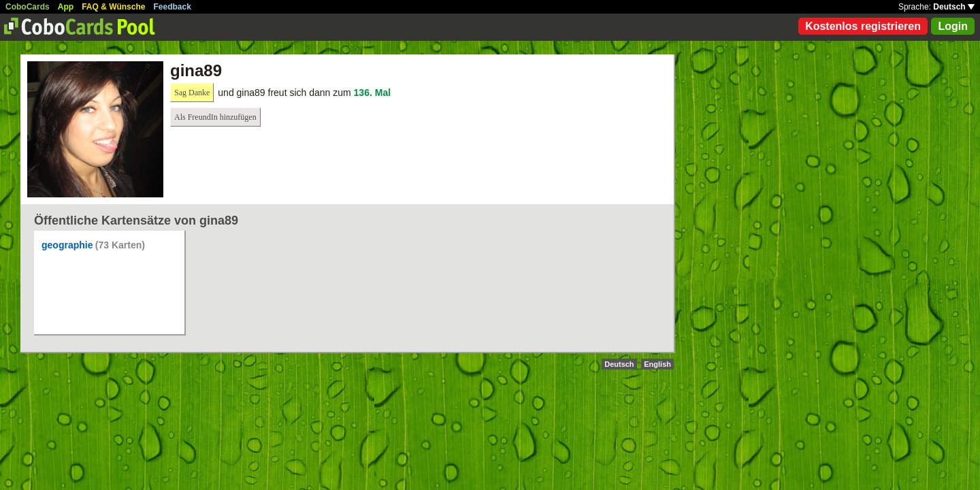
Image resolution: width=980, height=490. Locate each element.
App (66, 7)
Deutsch (954, 7)
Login (953, 26)
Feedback (173, 7)
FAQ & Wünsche (113, 7)
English (657, 364)
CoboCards (28, 7)
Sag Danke (192, 93)
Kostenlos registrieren (863, 26)
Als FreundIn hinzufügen (215, 117)
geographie (67, 245)
